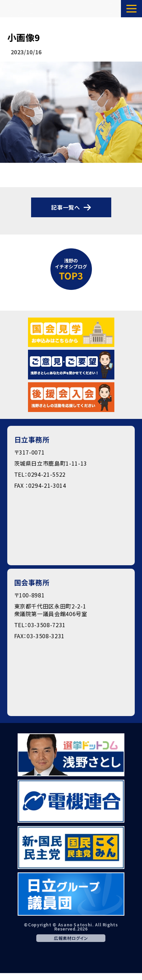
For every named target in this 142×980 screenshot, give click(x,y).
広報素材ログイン (71, 938)
